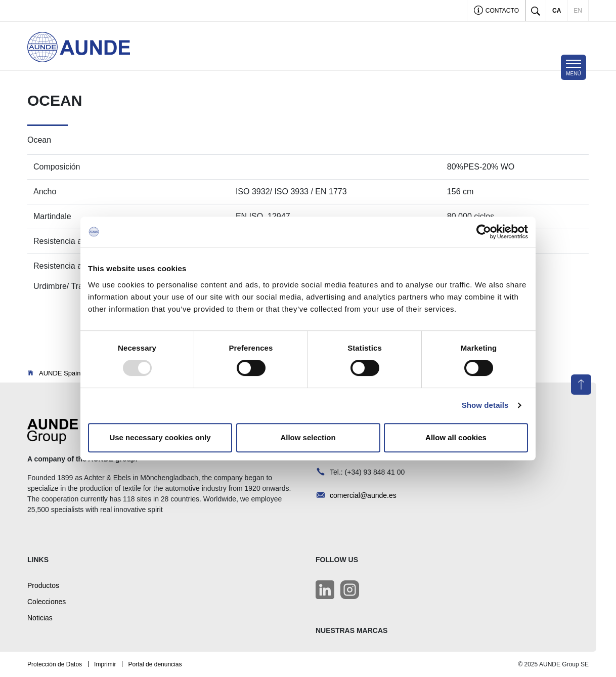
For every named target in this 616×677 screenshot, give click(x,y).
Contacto (496, 11)
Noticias (40, 618)
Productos (43, 585)
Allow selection (308, 437)
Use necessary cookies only (160, 437)
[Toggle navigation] (574, 67)
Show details (485, 405)
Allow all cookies (456, 437)
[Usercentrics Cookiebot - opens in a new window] (484, 232)
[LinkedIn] (325, 590)
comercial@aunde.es (363, 495)
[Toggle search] (536, 11)
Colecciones (47, 602)
